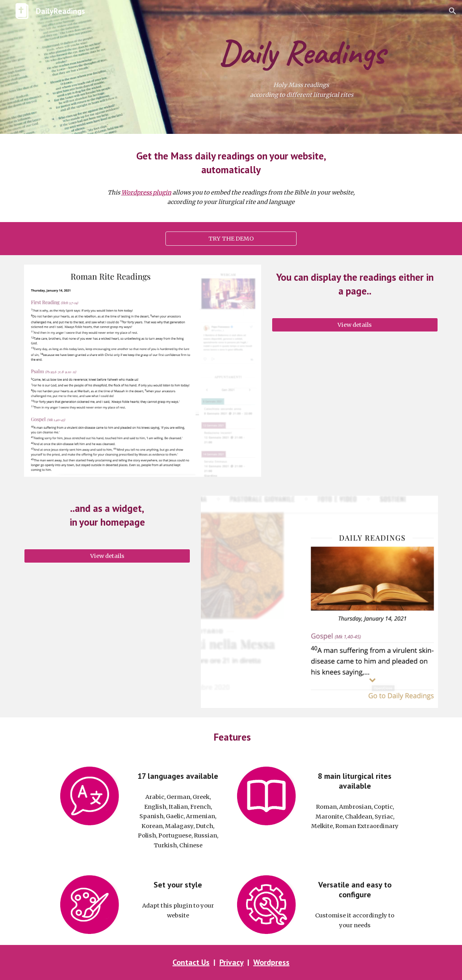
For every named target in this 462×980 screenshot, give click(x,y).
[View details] (355, 325)
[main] (302, 52)
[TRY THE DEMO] (231, 238)
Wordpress (271, 962)
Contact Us (191, 962)
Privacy (231, 962)
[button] (453, 11)
